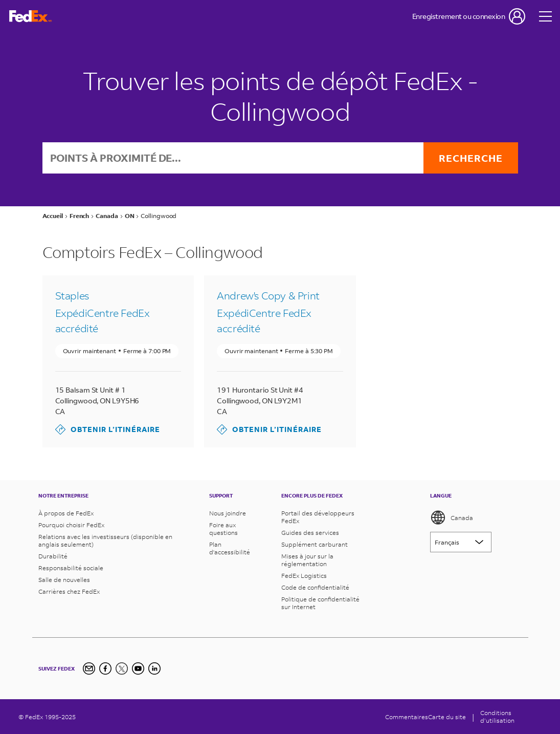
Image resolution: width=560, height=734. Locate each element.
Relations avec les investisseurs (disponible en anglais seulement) (105, 541)
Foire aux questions (223, 529)
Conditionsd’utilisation (497, 717)
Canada (452, 517)
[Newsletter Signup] (89, 668)
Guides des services (310, 533)
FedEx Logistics (304, 576)
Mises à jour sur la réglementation (307, 560)
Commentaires (407, 717)
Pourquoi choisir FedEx (71, 525)
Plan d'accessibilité (230, 548)
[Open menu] (546, 16)
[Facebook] (105, 668)
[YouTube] (138, 668)
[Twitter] (122, 668)
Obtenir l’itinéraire (108, 429)
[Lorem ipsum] (461, 542)
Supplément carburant (315, 544)
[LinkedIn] (154, 668)
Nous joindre (228, 513)
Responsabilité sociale (71, 568)
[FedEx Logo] (31, 17)
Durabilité (53, 556)
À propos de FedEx (66, 513)
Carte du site (447, 717)
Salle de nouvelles (64, 580)
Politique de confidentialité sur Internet (320, 603)
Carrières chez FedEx (69, 591)
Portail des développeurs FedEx (318, 517)
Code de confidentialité (315, 587)
